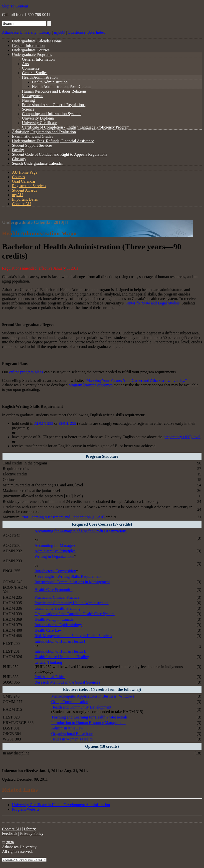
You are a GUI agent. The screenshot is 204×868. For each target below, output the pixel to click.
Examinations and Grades (32, 136)
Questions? (77, 32)
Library (45, 32)
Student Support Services (32, 145)
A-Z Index (97, 32)
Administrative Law (67, 728)
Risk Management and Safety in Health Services (73, 636)
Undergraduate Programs (32, 55)
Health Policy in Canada (54, 619)
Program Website (26, 809)
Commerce (31, 68)
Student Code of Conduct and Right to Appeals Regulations (60, 154)
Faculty (18, 150)
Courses (18, 177)
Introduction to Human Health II (60, 651)
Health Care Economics (53, 590)
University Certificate (39, 123)
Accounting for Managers (55, 545)
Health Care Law (48, 630)
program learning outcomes (91, 385)
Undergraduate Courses (31, 50)
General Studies (35, 73)
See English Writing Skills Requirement (69, 576)
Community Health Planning (57, 608)
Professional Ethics (50, 677)
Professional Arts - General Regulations (54, 105)
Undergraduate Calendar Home (37, 41)
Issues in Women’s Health (72, 739)
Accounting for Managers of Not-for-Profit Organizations (81, 531)
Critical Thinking (48, 662)
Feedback (10, 833)
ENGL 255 (68, 423)
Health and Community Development (81, 707)
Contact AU (21, 204)
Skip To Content (15, 6)
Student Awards (24, 190)
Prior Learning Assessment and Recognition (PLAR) (63, 517)
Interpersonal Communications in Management (72, 582)
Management (32, 96)
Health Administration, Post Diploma (62, 86)
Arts (25, 64)
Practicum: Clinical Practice (57, 597)
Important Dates (25, 199)
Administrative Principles (55, 551)
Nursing (28, 100)
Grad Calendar (24, 181)
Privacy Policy (32, 833)
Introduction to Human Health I (60, 641)
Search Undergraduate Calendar (37, 163)
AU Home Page (25, 172)
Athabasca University (19, 32)
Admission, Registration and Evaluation (44, 132)
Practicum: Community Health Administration (71, 603)
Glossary (19, 159)
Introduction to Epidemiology (58, 625)
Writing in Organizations (54, 556)
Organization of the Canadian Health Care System (75, 614)
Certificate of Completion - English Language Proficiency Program (76, 127)
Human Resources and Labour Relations (54, 91)
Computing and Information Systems (52, 114)
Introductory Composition (55, 571)
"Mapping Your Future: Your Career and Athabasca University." (136, 380)
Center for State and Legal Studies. (153, 303)
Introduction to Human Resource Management (88, 723)
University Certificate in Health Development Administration (61, 805)
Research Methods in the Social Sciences (67, 682)
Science (28, 109)
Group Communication (70, 702)
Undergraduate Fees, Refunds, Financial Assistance (53, 141)
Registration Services (29, 186)
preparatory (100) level (182, 437)
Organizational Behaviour (72, 734)
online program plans (26, 372)
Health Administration (40, 77)
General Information (28, 46)
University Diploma (38, 118)
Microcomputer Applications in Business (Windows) (93, 696)
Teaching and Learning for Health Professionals (89, 717)
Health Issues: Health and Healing (62, 657)
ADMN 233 (44, 423)
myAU (60, 32)
